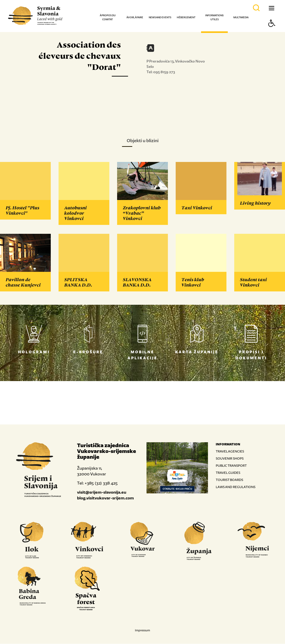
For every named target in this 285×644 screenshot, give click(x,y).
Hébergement (186, 17)
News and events (160, 17)
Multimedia (241, 17)
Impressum (142, 631)
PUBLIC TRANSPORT (231, 466)
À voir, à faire (135, 17)
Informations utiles (214, 17)
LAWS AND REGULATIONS (236, 487)
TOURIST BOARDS (229, 480)
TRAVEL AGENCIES (230, 451)
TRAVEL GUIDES (228, 473)
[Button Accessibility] (272, 31)
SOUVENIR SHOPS (230, 459)
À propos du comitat (108, 17)
